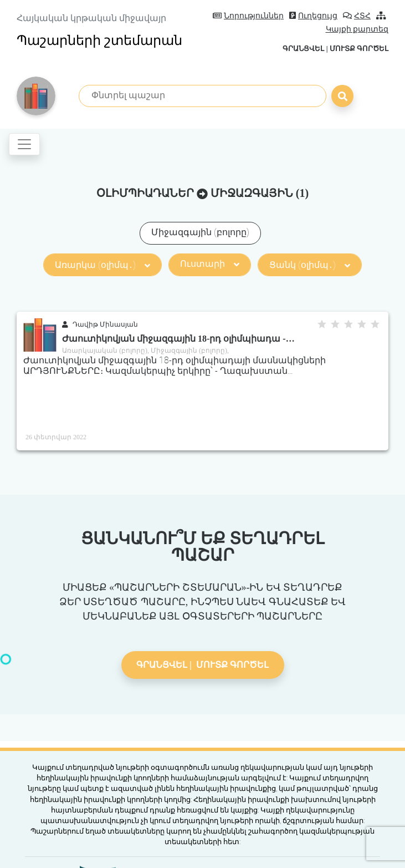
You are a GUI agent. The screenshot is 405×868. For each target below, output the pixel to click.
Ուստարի (210, 264)
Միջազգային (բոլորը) (200, 232)
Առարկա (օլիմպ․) (102, 265)
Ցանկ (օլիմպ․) (310, 265)
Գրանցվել (303, 49)
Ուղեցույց (313, 16)
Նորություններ (248, 16)
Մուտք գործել (359, 49)
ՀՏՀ (357, 16)
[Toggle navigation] (24, 144)
